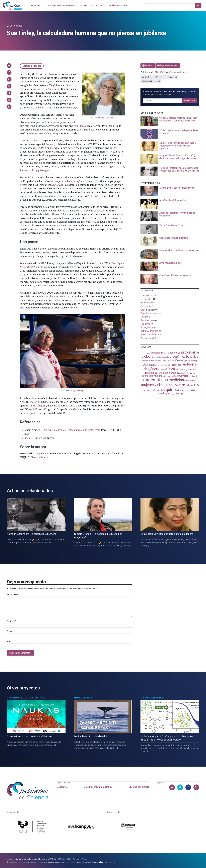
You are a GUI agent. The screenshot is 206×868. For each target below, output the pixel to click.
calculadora (172, 77)
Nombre (11, 621)
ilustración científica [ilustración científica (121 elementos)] (186, 373)
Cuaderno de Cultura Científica (26, 698)
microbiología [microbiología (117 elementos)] (190, 381)
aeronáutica (146, 77)
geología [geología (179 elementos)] (149, 373)
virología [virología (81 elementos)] (172, 394)
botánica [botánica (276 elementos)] (192, 357)
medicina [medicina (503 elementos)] (176, 380)
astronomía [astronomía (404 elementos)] (190, 352)
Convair (50, 144)
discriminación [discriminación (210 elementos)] (170, 360)
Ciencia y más (147, 296)
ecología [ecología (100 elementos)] (195, 361)
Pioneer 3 (57, 214)
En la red (145, 306)
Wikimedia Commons (108, 118)
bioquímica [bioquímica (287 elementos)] (178, 357)
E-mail (11, 631)
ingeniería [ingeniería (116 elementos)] (158, 376)
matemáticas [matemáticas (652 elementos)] (156, 380)
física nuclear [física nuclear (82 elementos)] (180, 370)
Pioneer (24, 170)
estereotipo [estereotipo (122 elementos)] (177, 365)
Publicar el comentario (20, 653)
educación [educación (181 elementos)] (149, 365)
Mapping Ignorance (152, 698)
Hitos (143, 317)
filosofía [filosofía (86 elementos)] (163, 370)
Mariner (120, 167)
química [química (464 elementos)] (172, 390)
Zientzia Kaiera (39, 457)
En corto (144, 303)
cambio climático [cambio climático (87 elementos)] (148, 361)
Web (9, 642)
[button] (9, 66)
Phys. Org (80, 391)
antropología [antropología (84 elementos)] (145, 353)
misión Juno (39, 406)
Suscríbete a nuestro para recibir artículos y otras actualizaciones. (169, 93)
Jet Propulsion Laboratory (65, 181)
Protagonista (147, 327)
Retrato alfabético (149, 331)
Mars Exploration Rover (53, 296)
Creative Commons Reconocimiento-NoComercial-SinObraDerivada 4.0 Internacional (82, 862)
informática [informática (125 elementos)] (148, 376)
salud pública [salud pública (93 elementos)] (190, 390)
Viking (34, 170)
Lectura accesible (32, 66)
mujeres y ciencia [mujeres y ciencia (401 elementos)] (155, 385)
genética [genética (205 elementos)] (191, 369)
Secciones (62, 787)
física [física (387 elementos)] (171, 369)
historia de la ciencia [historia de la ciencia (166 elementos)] (165, 373)
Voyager (44, 170)
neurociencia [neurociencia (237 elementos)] (177, 385)
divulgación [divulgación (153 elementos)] (185, 360)
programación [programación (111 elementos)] (150, 390)
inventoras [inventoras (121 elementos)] (183, 376)
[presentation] (170, 121)
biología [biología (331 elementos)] (147, 357)
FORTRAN (93, 196)
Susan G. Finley (33, 438)
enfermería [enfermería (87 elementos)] (159, 365)
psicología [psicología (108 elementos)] (161, 390)
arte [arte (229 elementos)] (167, 353)
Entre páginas (147, 310)
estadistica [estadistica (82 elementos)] (168, 365)
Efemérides (146, 299)
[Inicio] (13, 6)
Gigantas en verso (149, 313)
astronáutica (160, 77)
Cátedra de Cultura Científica (98, 787)
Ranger (110, 167)
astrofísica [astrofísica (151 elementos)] (175, 353)
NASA (56, 185)
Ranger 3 (57, 225)
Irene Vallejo (49, 89)
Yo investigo (147, 338)
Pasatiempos (147, 320)
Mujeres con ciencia (139, 787)
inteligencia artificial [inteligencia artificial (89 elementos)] (170, 376)
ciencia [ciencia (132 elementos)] (158, 361)
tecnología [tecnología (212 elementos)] (163, 394)
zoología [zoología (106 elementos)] (179, 394)
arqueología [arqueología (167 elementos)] (157, 353)
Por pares (145, 324)
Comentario (13, 594)
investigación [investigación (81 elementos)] (193, 376)
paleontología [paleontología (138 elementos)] (192, 385)
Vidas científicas (15, 26)
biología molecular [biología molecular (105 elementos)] (162, 357)
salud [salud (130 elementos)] (182, 390)
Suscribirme (189, 101)
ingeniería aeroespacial (151, 81)
